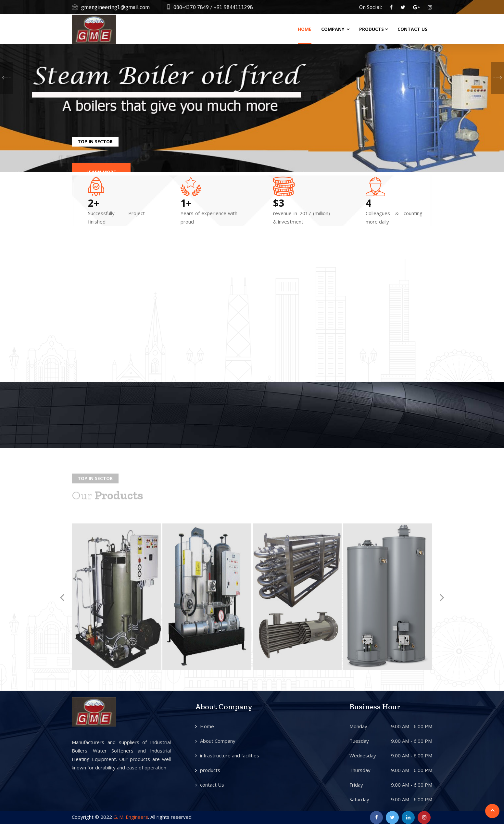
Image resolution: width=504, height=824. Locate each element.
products (210, 770)
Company (335, 29)
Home (305, 29)
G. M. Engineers (131, 817)
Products (373, 29)
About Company (218, 741)
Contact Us (412, 29)
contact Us (212, 785)
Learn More (101, 160)
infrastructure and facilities (230, 755)
